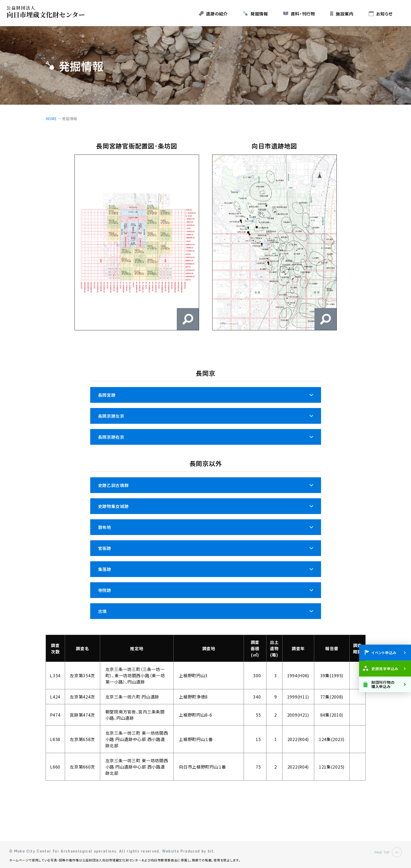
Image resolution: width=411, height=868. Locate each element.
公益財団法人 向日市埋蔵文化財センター (47, 12)
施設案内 (345, 14)
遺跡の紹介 (217, 14)
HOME (51, 119)
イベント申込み (384, 653)
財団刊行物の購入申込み (383, 684)
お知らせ (384, 14)
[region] (206, 710)
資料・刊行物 (303, 14)
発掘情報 (259, 14)
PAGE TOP (382, 852)
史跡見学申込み (385, 669)
